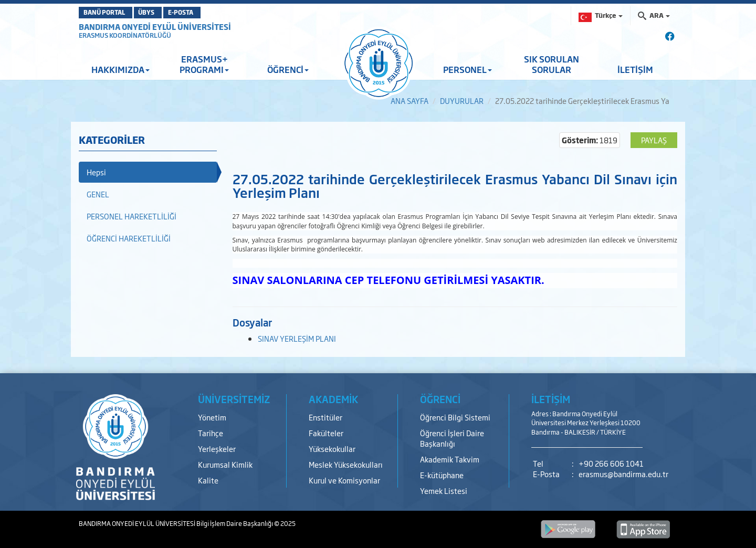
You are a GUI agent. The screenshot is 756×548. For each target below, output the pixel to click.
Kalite (208, 480)
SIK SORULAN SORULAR (552, 64)
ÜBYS (164, 13)
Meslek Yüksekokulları (346, 464)
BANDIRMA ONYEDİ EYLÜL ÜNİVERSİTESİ (155, 27)
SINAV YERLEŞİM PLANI (297, 338)
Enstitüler (325, 417)
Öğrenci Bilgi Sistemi (455, 417)
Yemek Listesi (444, 491)
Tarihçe (211, 433)
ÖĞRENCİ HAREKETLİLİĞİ (129, 238)
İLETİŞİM (635, 69)
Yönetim (212, 417)
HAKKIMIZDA (120, 69)
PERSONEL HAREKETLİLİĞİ (132, 216)
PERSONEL (468, 69)
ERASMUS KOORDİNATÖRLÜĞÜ (125, 35)
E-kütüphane (442, 475)
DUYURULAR (462, 101)
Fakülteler (326, 433)
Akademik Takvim (450, 459)
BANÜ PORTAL (109, 13)
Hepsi (96, 172)
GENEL (98, 194)
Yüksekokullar (332, 449)
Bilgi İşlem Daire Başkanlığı (235, 523)
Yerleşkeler (217, 449)
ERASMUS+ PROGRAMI (204, 64)
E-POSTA (213, 13)
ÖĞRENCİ (288, 69)
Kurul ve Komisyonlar (344, 480)
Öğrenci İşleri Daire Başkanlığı (452, 438)
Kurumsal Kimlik (225, 464)
